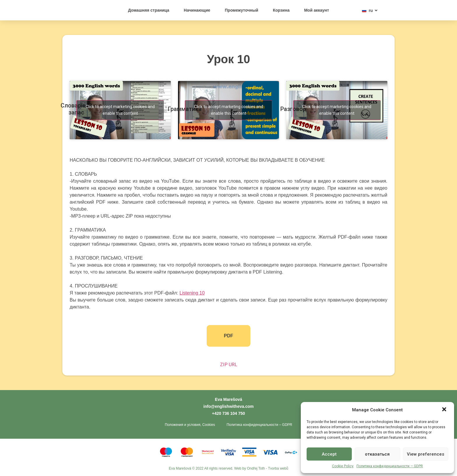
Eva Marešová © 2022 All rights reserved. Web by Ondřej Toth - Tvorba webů (228, 469)
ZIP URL (229, 365)
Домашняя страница (148, 10)
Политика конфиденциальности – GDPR (259, 425)
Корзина (281, 10)
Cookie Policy (343, 466)
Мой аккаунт (316, 10)
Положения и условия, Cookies (190, 425)
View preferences (426, 454)
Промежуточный (241, 10)
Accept (329, 454)
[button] (445, 407)
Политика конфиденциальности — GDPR (390, 466)
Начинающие (197, 10)
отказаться (377, 454)
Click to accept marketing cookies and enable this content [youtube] (120, 110)
